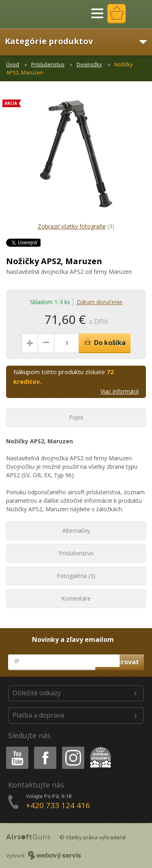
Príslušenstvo (48, 64)
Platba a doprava (38, 715)
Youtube (15, 748)
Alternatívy (76, 530)
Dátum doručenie (100, 302)
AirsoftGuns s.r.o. (34, 14)
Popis (76, 417)
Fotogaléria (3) (76, 576)
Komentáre (76, 598)
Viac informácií (120, 391)
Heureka (99, 748)
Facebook (44, 748)
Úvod (13, 64)
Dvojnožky (89, 64)
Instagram (73, 748)
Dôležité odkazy (37, 693)
